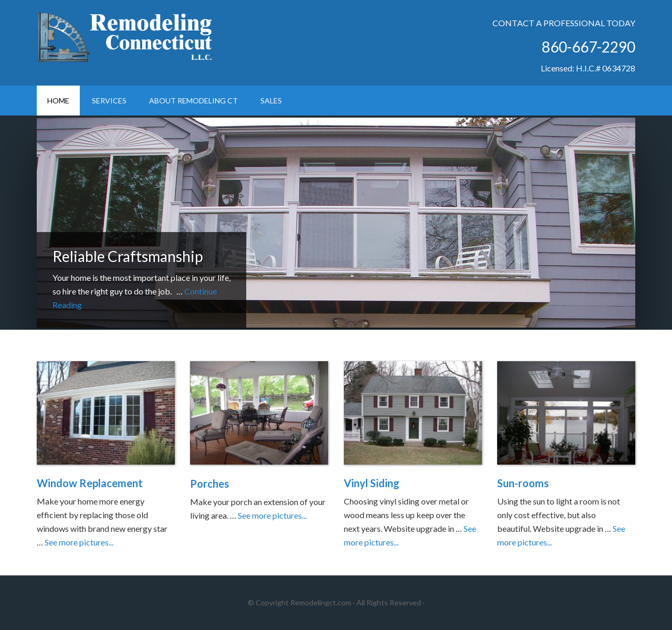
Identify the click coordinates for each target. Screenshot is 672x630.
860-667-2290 (589, 47)
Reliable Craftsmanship (128, 256)
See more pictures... (79, 542)
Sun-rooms (523, 483)
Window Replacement (90, 483)
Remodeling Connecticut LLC (126, 37)
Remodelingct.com (321, 602)
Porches (209, 484)
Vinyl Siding (372, 483)
